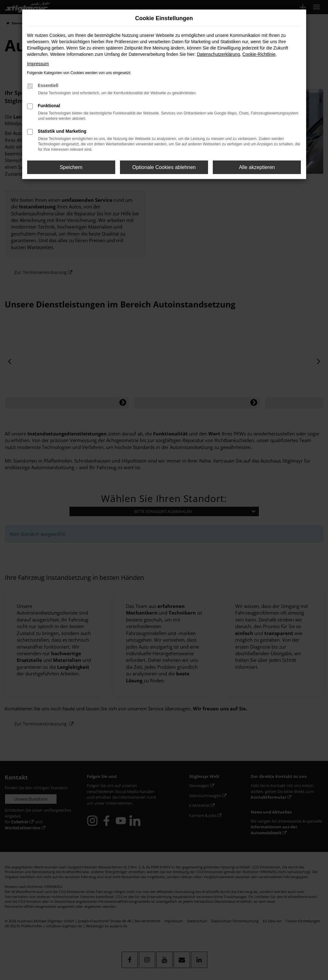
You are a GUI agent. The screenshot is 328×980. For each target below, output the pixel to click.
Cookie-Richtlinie (259, 54)
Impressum (38, 64)
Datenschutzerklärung (218, 54)
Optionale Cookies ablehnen (164, 167)
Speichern (71, 167)
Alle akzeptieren (257, 167)
